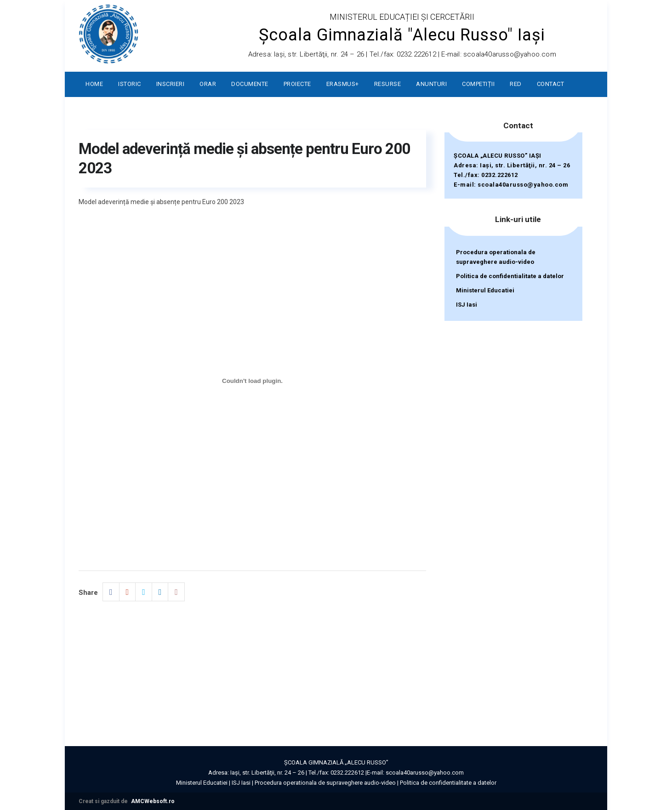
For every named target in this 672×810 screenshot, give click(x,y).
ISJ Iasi (467, 305)
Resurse (388, 84)
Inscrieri (171, 84)
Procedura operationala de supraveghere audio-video (496, 257)
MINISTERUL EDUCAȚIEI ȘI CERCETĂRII (402, 17)
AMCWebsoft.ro (153, 801)
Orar (208, 84)
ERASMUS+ (343, 84)
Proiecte (297, 84)
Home (94, 84)
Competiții (478, 84)
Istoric (130, 84)
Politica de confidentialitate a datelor (510, 276)
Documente (250, 84)
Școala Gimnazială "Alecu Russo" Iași (402, 35)
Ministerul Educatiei (485, 290)
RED (516, 84)
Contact (551, 84)
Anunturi (431, 84)
